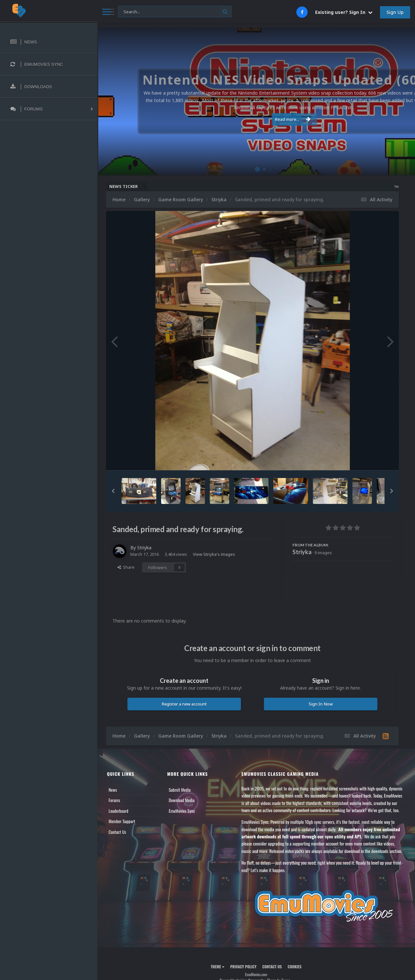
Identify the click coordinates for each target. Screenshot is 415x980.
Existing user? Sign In (344, 12)
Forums (114, 800)
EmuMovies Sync (182, 811)
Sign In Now (321, 704)
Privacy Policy (243, 967)
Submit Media (180, 790)
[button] (113, 491)
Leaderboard (119, 811)
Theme (218, 967)
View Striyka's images (214, 554)
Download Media (182, 800)
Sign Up (395, 12)
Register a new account (184, 704)
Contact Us (117, 832)
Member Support (122, 821)
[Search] (175, 12)
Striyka (144, 548)
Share (126, 567)
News (113, 790)
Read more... (255, 119)
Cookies (295, 967)
